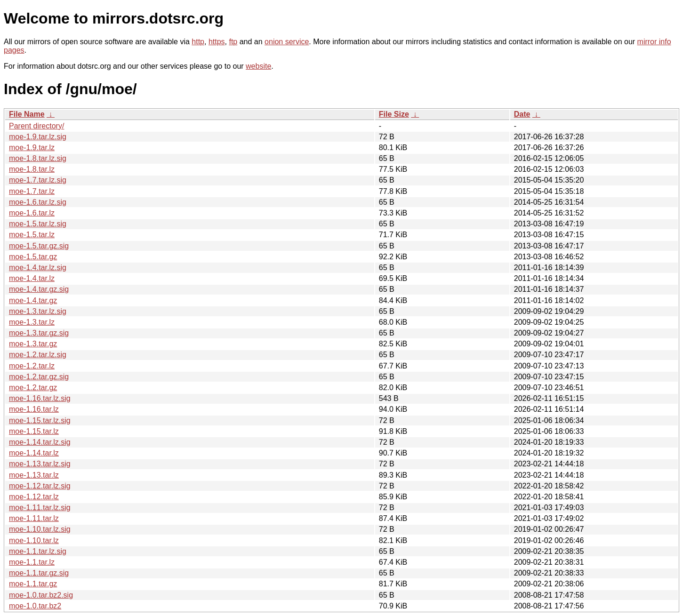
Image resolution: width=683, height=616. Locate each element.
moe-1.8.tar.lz (32, 169)
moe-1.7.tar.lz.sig (38, 180)
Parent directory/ (36, 126)
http (198, 42)
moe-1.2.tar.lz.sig (38, 355)
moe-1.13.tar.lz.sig (40, 464)
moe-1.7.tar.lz (32, 191)
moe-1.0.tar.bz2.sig (41, 595)
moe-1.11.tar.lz (34, 518)
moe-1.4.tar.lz (32, 278)
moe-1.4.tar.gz (33, 300)
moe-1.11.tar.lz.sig (40, 508)
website (258, 66)
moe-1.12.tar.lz (34, 497)
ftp (233, 42)
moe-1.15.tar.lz (34, 431)
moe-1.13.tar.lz (34, 475)
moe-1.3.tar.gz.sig (39, 333)
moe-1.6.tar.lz (32, 213)
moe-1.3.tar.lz (32, 322)
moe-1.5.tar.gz (33, 257)
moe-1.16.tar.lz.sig (40, 398)
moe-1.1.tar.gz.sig (39, 573)
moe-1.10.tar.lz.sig (40, 529)
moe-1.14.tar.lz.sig (40, 442)
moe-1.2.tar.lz (32, 366)
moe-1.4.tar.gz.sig (39, 289)
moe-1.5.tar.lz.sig (38, 224)
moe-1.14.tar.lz (34, 453)
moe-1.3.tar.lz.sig (38, 311)
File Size (394, 114)
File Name (27, 114)
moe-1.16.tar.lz (34, 409)
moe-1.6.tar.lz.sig (38, 202)
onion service (287, 42)
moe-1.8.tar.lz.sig (38, 158)
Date (522, 114)
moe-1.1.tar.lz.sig (38, 551)
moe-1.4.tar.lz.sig (38, 268)
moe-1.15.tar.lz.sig (40, 420)
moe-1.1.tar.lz (32, 562)
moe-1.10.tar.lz (34, 540)
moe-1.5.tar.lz (32, 235)
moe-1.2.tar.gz (33, 388)
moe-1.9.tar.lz (32, 148)
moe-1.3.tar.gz (33, 344)
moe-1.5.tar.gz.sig (39, 246)
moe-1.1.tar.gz (33, 584)
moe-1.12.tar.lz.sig (40, 486)
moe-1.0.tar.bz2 (35, 606)
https (217, 42)
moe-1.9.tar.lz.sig (38, 137)
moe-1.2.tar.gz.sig (39, 377)
